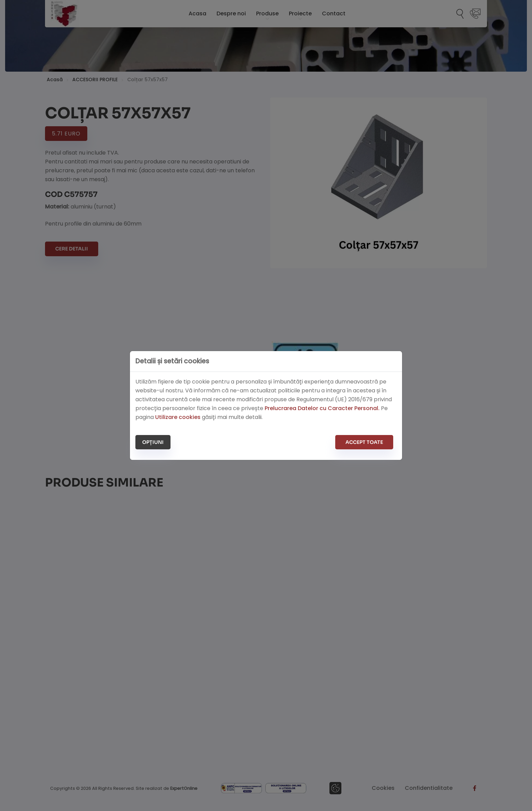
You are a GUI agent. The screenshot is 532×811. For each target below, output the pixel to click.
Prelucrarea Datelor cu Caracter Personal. (322, 408)
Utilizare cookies (178, 417)
